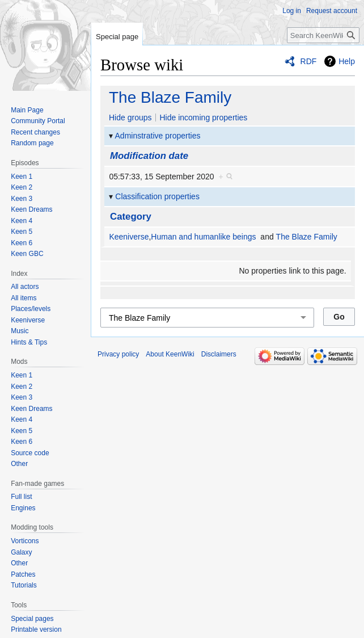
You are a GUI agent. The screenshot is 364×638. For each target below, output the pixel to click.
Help (347, 61)
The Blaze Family (170, 97)
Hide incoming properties (203, 117)
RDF (309, 61)
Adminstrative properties (158, 136)
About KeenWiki (170, 354)
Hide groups (130, 117)
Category (131, 217)
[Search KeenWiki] (323, 35)
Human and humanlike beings (203, 237)
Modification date (149, 156)
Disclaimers (219, 354)
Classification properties (157, 196)
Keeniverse (129, 237)
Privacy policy (118, 354)
